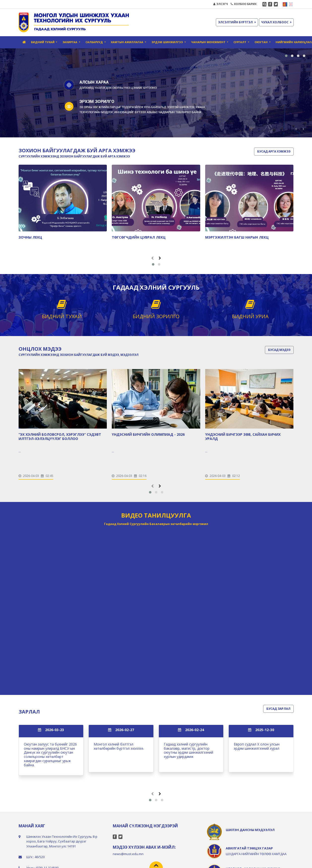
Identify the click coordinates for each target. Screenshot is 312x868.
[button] (286, 56)
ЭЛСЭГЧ (221, 4)
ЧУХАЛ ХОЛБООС (276, 22)
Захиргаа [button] (70, 42)
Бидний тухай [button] (43, 42)
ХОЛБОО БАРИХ (244, 4)
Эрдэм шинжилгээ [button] (168, 42)
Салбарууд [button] (95, 42)
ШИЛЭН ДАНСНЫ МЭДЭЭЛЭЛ (250, 830)
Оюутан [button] (261, 42)
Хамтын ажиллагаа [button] (127, 42)
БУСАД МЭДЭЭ (279, 350)
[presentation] (296, 129)
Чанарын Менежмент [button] (209, 42)
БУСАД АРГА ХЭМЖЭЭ (274, 151)
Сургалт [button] (240, 42)
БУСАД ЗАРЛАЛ (278, 709)
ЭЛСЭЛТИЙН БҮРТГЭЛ (237, 22)
